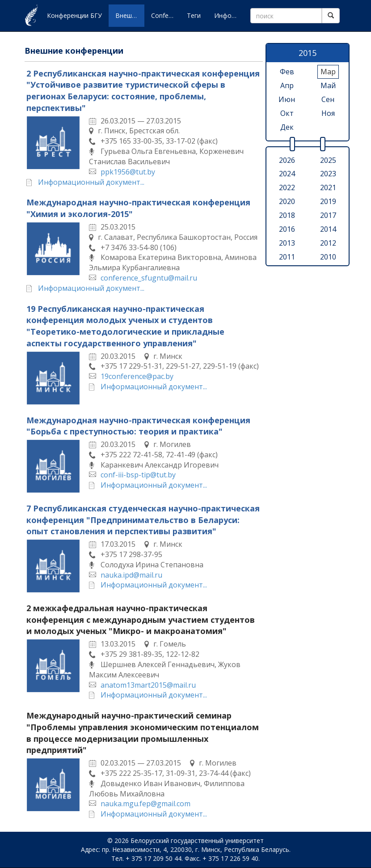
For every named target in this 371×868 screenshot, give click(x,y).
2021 (328, 187)
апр (287, 85)
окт (287, 113)
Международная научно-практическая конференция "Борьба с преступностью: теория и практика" (138, 426)
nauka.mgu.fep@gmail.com (145, 804)
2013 (287, 243)
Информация (229, 15)
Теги (194, 15)
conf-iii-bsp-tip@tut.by (138, 475)
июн (287, 99)
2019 (328, 201)
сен (328, 99)
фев (287, 72)
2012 (328, 243)
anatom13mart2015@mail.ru (148, 685)
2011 (287, 257)
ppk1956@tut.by (128, 172)
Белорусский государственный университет (197, 840)
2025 (328, 160)
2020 (287, 201)
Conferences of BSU (166, 15)
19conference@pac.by (137, 376)
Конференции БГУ (74, 15)
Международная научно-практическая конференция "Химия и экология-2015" (138, 208)
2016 (287, 229)
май (328, 85)
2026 (287, 160)
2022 (287, 187)
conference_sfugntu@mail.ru (149, 278)
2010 (328, 257)
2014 (328, 229)
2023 (328, 174)
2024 (287, 174)
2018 (287, 215)
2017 (328, 215)
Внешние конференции (130, 15)
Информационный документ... (91, 182)
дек (287, 127)
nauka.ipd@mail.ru (131, 575)
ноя (328, 113)
